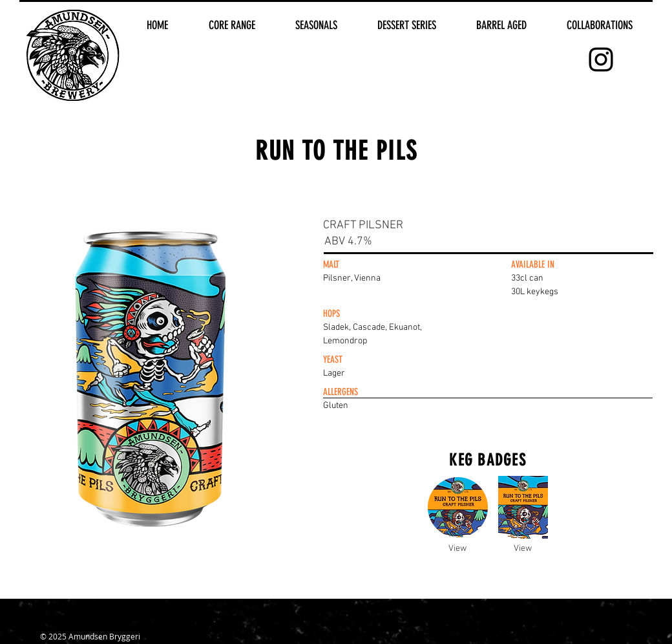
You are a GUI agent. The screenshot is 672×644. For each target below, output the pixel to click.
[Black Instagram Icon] (601, 59)
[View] (457, 549)
